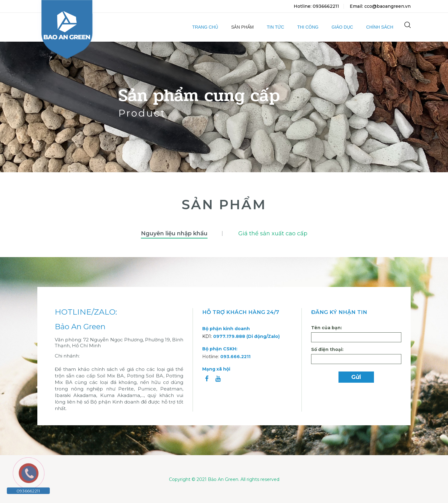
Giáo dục (342, 27)
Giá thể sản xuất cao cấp (273, 233)
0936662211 (28, 491)
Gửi (356, 377)
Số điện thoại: (327, 349)
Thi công (308, 27)
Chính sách (380, 27)
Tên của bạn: (327, 328)
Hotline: (226, 357)
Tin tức (275, 27)
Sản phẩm (242, 27)
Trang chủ (205, 27)
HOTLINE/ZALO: (86, 312)
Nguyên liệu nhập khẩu (174, 233)
